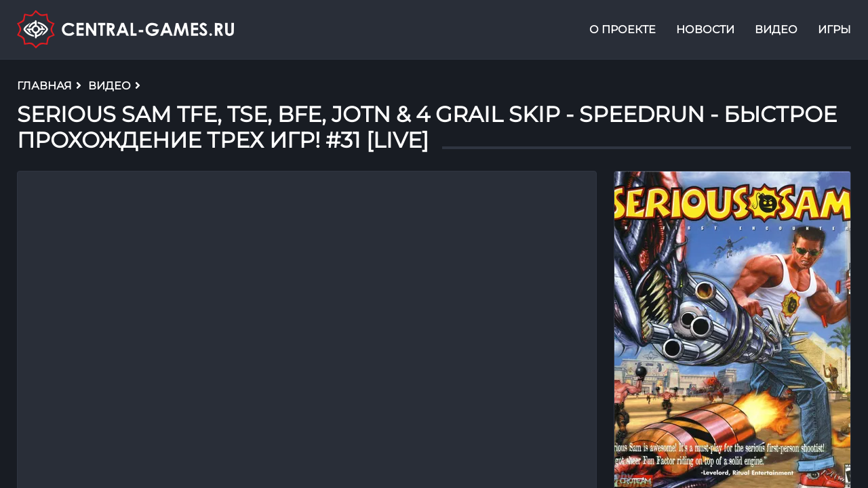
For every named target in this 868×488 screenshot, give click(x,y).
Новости (705, 29)
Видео (776, 29)
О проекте (623, 29)
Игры (834, 29)
